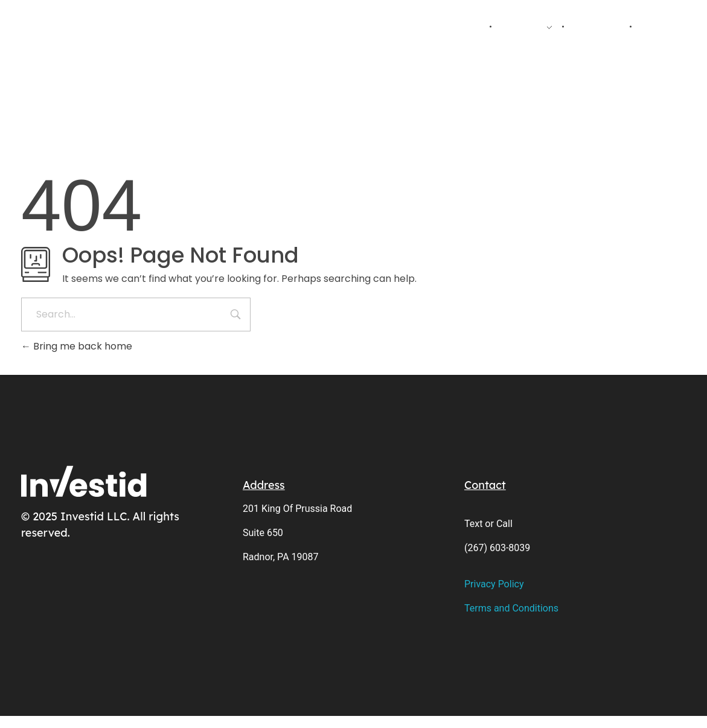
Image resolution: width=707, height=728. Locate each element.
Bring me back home (77, 346)
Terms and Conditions (511, 608)
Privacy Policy (494, 584)
